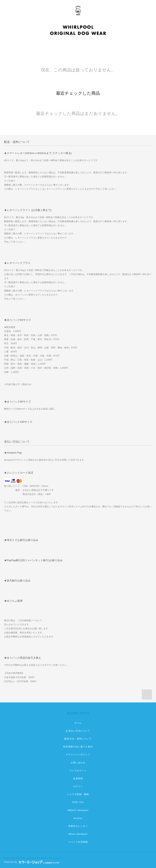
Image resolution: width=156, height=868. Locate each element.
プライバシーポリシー (78, 755)
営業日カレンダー (78, 826)
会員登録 (78, 778)
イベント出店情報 (78, 842)
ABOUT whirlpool (78, 810)
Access (78, 818)
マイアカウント (78, 771)
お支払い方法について (78, 731)
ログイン (78, 786)
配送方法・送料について (78, 739)
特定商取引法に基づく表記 (78, 747)
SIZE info (78, 802)
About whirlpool (78, 834)
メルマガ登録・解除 (78, 794)
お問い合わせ (78, 763)
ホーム (78, 723)
